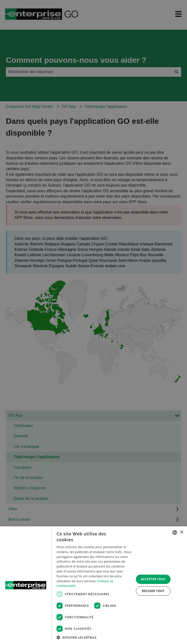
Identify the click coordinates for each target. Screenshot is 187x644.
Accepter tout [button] (153, 579)
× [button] (181, 532)
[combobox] (175, 532)
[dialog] (93, 585)
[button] (94, 637)
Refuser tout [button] (153, 591)
